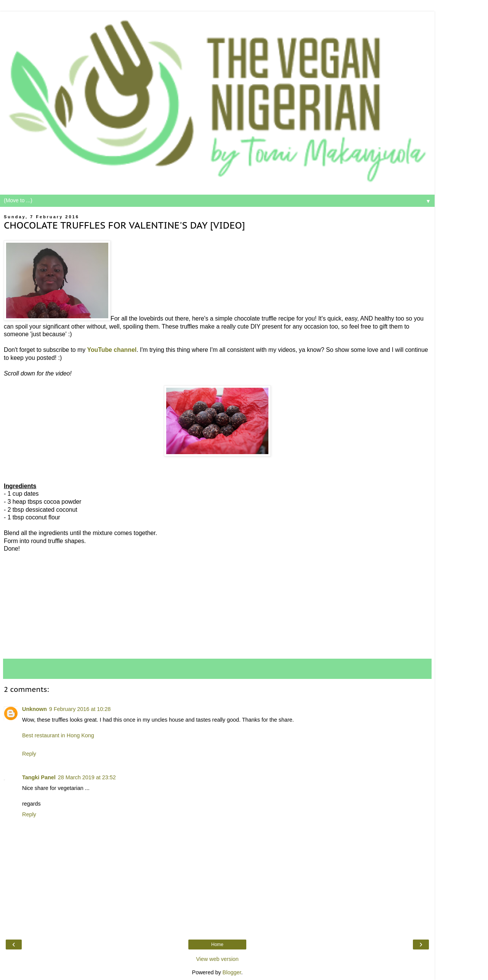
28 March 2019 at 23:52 (87, 777)
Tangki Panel (39, 777)
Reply (29, 754)
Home (217, 945)
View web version (217, 959)
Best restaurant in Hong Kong (58, 735)
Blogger (232, 972)
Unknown (35, 709)
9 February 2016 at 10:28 (80, 709)
